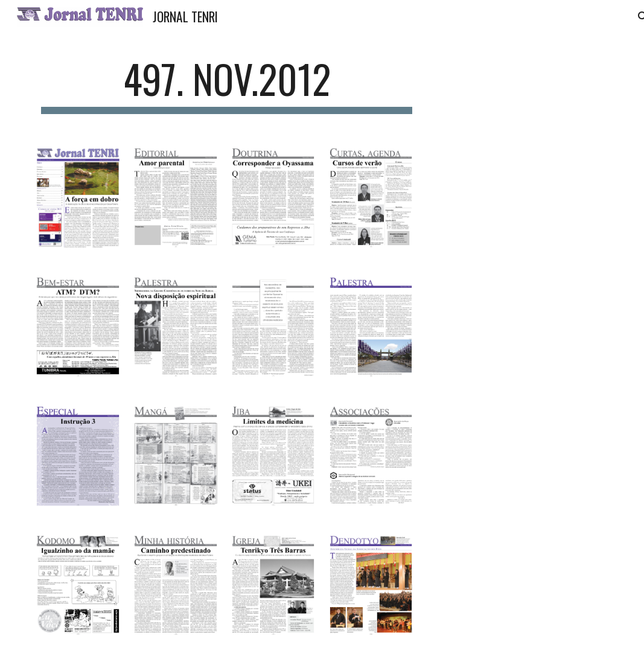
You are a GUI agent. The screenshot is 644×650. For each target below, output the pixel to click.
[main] (227, 85)
